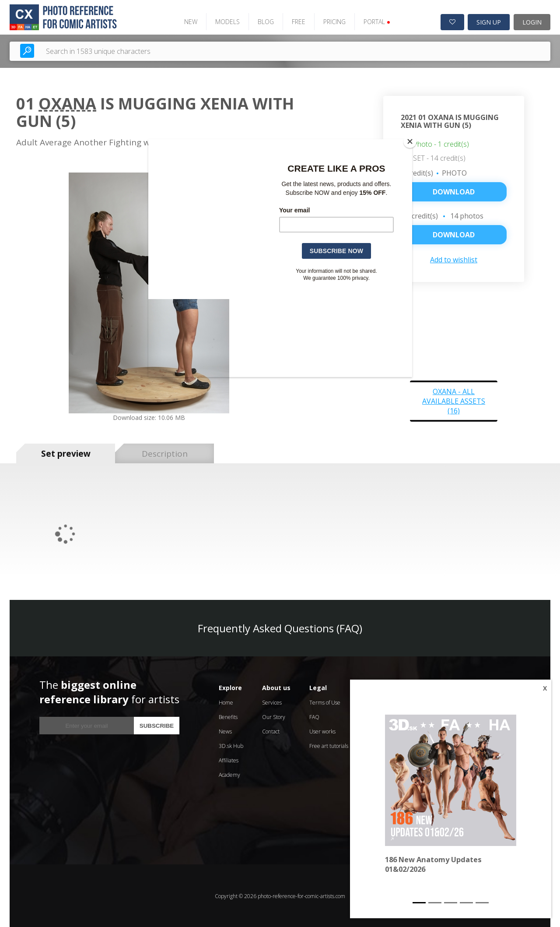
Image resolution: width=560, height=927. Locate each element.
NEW (188, 21)
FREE (296, 21)
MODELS (225, 21)
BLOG (263, 21)
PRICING (332, 21)
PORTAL (374, 21)
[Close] (410, 141)
